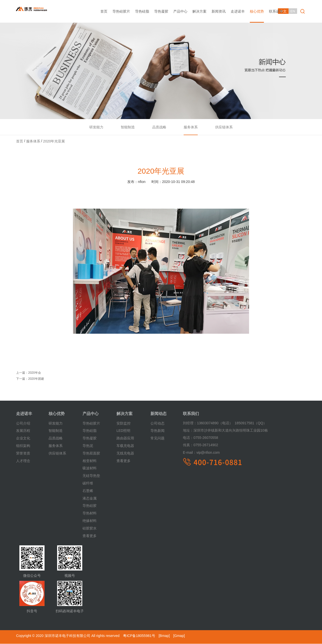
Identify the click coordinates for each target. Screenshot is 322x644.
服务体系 (191, 127)
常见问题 (157, 438)
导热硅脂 (142, 11)
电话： (188, 438)
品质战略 (159, 127)
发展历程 (23, 431)
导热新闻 (157, 431)
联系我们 (191, 414)
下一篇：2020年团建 (30, 379)
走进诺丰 (238, 11)
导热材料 (90, 513)
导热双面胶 (91, 453)
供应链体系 (224, 127)
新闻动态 (158, 414)
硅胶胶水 (90, 528)
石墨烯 (88, 491)
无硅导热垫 (91, 476)
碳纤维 (88, 483)
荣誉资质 (23, 453)
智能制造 (128, 127)
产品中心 (180, 11)
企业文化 (23, 438)
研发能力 (96, 127)
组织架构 (23, 446)
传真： (188, 445)
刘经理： (190, 423)
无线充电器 (125, 453)
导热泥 (88, 446)
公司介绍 (23, 423)
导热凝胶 (161, 11)
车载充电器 (125, 446)
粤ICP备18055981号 (139, 636)
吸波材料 (90, 468)
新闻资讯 (219, 11)
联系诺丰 (276, 11)
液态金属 (90, 498)
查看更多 (90, 536)
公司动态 (157, 423)
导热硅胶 (90, 506)
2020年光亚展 (54, 141)
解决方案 (199, 11)
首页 (104, 11)
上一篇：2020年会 (29, 373)
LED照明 (123, 431)
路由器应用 (125, 438)
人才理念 (23, 461)
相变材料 (90, 461)
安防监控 (124, 423)
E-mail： (190, 452)
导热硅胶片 (121, 11)
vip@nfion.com (201, 452)
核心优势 (257, 11)
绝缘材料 (90, 521)
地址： (188, 431)
